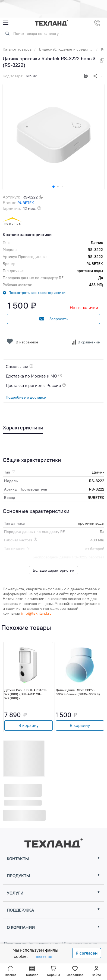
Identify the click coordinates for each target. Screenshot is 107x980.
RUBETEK (26, 203)
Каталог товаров (17, 49)
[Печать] (86, 76)
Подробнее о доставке (26, 397)
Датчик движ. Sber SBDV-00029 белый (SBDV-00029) (78, 692)
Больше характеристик (53, 570)
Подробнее (43, 957)
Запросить (53, 319)
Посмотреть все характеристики (37, 293)
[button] (53, 187)
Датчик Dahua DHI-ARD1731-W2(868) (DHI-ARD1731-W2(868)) (26, 694)
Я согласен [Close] (87, 953)
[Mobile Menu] (6, 23)
